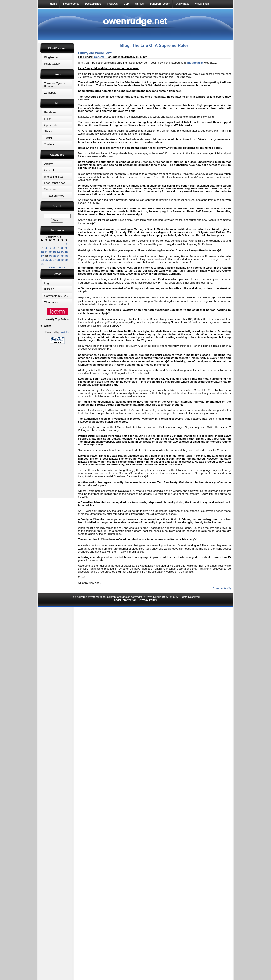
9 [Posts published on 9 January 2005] (66, 248)
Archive (49, 164)
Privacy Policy (148, 600)
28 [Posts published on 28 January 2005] (58, 260)
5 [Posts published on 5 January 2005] (50, 248)
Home (54, 4)
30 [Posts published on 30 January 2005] (66, 260)
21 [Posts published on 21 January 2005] (58, 256)
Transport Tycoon (160, 4)
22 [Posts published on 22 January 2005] (62, 256)
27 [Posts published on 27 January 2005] (54, 260)
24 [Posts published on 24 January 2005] (42, 260)
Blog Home (51, 57)
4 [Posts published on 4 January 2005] (46, 248)
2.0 (49, 289)
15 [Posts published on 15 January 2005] (62, 252)
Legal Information (125, 600)
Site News (50, 189)
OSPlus (140, 4)
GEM (126, 4)
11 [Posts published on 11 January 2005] (46, 252)
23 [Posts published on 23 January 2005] (66, 256)
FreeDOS (113, 4)
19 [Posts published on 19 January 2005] (50, 256)
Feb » (62, 267)
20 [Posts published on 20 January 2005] (54, 256)
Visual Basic (202, 4)
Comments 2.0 (56, 296)
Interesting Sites (54, 177)
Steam (48, 131)
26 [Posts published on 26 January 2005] (50, 260)
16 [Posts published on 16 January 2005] (66, 252)
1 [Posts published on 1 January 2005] (62, 244)
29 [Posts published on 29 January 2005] (62, 260)
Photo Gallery (53, 64)
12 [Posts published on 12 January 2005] (50, 252)
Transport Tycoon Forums (55, 85)
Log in (48, 283)
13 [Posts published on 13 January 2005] (54, 252)
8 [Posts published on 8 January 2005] (62, 248)
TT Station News (54, 196)
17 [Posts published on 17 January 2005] (42, 256)
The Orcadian (195, 63)
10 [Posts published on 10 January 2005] (42, 252)
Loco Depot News (55, 183)
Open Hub (50, 125)
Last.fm (64, 332)
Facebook (50, 112)
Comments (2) (222, 588)
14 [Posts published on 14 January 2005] (58, 252)
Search (57, 206)
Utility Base (182, 4)
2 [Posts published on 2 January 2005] (66, 244)
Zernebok (50, 93)
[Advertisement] (57, 420)
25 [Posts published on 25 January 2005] (46, 260)
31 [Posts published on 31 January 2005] (42, 264)
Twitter (48, 138)
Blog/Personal (71, 4)
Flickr (48, 119)
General (49, 170)
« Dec (53, 267)
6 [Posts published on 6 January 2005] (54, 248)
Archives (57, 230)
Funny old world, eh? (95, 53)
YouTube (50, 144)
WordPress (51, 302)
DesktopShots (93, 4)
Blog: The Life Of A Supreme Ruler (154, 45)
